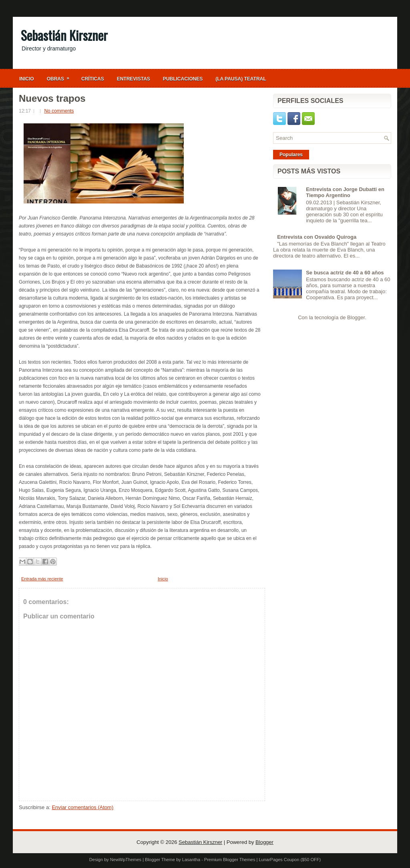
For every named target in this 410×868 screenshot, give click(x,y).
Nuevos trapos (52, 99)
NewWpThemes (126, 860)
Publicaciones (183, 79)
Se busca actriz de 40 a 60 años (345, 273)
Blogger (356, 317)
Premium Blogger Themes (230, 860)
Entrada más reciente (42, 579)
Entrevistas (134, 79)
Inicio (27, 79)
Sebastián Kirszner (64, 35)
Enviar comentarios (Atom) (82, 807)
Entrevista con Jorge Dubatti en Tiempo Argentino (345, 192)
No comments (59, 111)
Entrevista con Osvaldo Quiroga (317, 237)
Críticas (93, 79)
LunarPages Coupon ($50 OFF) (290, 860)
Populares (291, 155)
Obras (61, 77)
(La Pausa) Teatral (241, 79)
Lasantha (191, 860)
